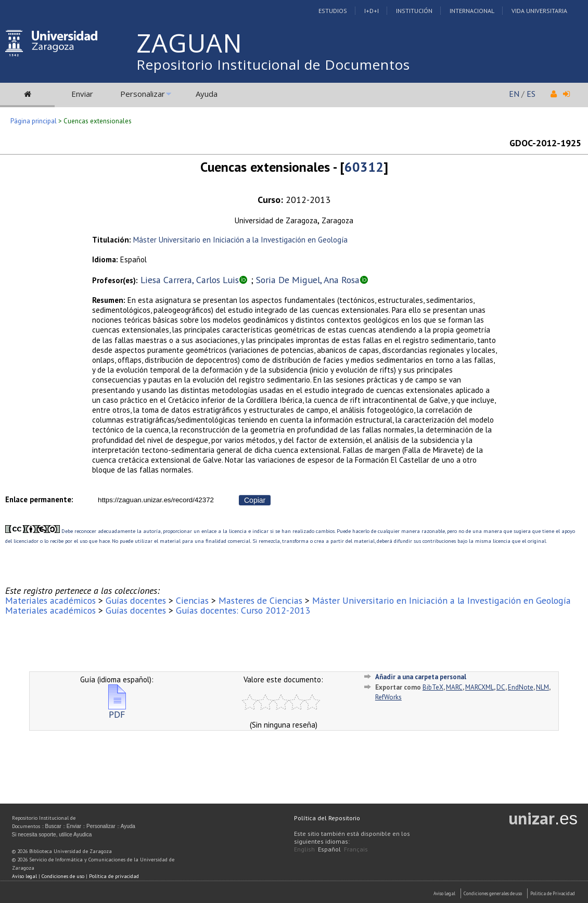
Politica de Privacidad (553, 893)
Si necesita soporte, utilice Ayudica (52, 835)
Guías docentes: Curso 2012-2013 (243, 610)
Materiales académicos (50, 600)
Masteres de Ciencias (260, 600)
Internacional (472, 11)
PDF (117, 710)
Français (356, 849)
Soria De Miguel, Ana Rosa (308, 280)
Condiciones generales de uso (493, 893)
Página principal (34, 121)
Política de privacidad (114, 876)
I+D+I (372, 11)
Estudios (333, 11)
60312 (364, 167)
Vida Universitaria (539, 11)
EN (514, 94)
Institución (414, 11)
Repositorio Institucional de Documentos (273, 65)
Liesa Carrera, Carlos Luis (190, 280)
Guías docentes (136, 600)
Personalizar (143, 94)
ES (531, 94)
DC (501, 687)
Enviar (82, 94)
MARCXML (480, 687)
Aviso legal (24, 876)
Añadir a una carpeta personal (421, 677)
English (304, 849)
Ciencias (192, 600)
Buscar (53, 826)
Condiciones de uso (63, 876)
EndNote (521, 687)
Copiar (255, 500)
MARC (454, 687)
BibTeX (433, 687)
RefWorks (388, 697)
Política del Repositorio (327, 818)
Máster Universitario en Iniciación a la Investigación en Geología (240, 240)
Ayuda (207, 94)
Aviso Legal (444, 893)
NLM (542, 687)
